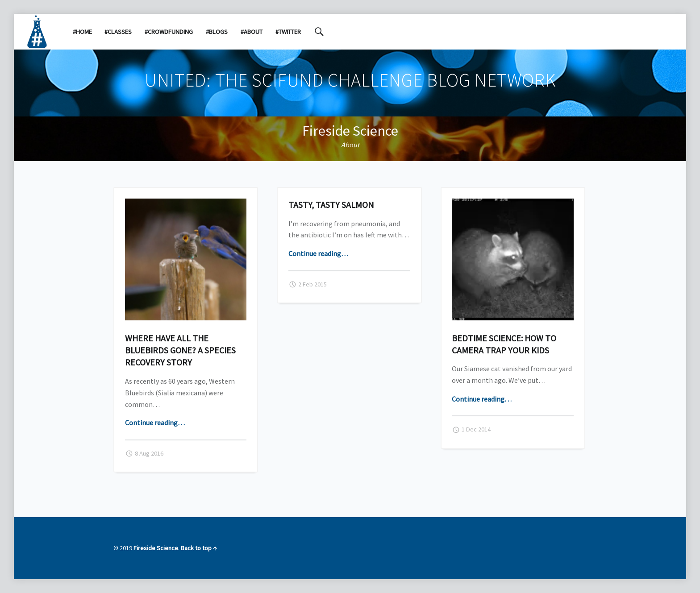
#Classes (118, 32)
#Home (82, 32)
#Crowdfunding (169, 32)
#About (252, 32)
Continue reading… (155, 423)
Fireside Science (350, 131)
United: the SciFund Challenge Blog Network (350, 80)
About (350, 145)
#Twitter (288, 32)
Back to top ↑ (199, 548)
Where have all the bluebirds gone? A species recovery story (180, 350)
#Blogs (217, 32)
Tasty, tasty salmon (331, 205)
